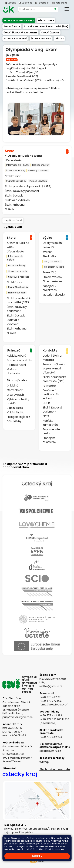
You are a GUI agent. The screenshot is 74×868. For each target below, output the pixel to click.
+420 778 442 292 (51, 715)
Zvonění (48, 252)
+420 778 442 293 (51, 737)
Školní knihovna (41, 39)
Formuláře (49, 386)
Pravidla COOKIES (37, 850)
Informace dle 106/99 (18, 165)
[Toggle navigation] (67, 9)
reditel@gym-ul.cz (51, 686)
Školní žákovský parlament (20, 33)
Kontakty (20, 846)
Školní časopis (50, 33)
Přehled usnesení (38, 181)
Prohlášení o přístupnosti (54, 846)
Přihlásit (32, 846)
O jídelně (13, 386)
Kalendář (48, 247)
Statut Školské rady (16, 181)
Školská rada (12, 26)
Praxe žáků (50, 272)
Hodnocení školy (41, 165)
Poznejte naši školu (19, 360)
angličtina (12, 60)
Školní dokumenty (16, 171)
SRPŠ (46, 416)
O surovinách (15, 395)
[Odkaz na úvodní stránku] (9, 9)
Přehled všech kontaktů (55, 769)
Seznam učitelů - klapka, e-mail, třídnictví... (54, 368)
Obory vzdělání (53, 243)
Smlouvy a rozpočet (38, 171)
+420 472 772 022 (51, 701)
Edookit (10, 3)
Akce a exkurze (52, 281)
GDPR (46, 403)
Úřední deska (46, 20)
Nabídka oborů (16, 356)
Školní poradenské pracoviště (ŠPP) (46, 26)
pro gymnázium (53, 261)
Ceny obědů (15, 390)
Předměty (49, 256)
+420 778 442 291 (50, 697)
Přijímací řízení (16, 365)
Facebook (42, 3)
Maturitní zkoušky (54, 295)
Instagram (60, 3)
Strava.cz (25, 3)
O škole (59, 39)
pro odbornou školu (54, 267)
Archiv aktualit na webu (19, 20)
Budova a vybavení (15, 39)
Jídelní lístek (15, 408)
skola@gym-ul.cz (50, 751)
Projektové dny (52, 277)
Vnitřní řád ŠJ (16, 412)
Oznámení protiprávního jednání (51, 394)
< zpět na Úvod (13, 220)
